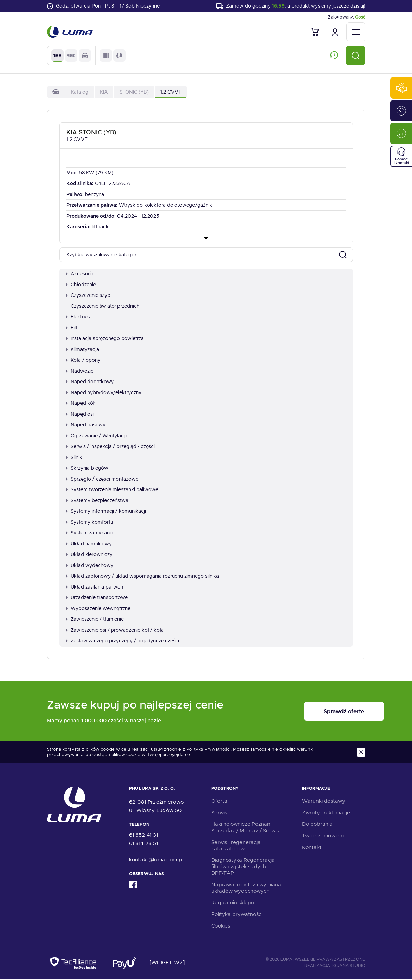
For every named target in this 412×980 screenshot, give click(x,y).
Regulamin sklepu (233, 904)
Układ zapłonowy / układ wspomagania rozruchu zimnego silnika (142, 577)
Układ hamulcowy (89, 544)
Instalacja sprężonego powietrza (105, 339)
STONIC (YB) (134, 93)
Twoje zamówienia (324, 837)
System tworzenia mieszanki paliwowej (113, 491)
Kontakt (312, 848)
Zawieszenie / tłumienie (95, 620)
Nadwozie (80, 372)
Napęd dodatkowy (90, 383)
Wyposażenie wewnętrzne (98, 609)
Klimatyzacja (83, 350)
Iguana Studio (349, 966)
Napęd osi (80, 415)
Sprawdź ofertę (323, 712)
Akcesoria (80, 275)
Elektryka (79, 318)
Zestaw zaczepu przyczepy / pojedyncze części (123, 642)
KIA (104, 93)
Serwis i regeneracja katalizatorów (236, 846)
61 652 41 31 (144, 836)
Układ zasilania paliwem (95, 588)
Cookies (221, 927)
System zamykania (90, 534)
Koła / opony (83, 361)
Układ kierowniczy (89, 555)
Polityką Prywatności (208, 750)
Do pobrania (317, 825)
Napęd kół (80, 404)
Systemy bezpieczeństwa (97, 501)
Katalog (80, 93)
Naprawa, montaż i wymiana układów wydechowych (246, 889)
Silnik (74, 458)
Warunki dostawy (324, 802)
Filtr (73, 328)
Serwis (219, 813)
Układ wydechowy (90, 566)
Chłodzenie (81, 285)
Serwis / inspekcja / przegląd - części (110, 447)
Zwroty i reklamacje (326, 813)
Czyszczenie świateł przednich (103, 307)
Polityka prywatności (237, 915)
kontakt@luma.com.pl (156, 861)
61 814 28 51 (144, 844)
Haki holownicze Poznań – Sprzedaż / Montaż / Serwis (245, 828)
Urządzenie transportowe (97, 598)
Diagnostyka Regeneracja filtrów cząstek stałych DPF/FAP (243, 868)
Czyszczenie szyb (88, 296)
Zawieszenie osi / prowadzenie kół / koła (115, 631)
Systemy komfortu (90, 523)
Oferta (219, 802)
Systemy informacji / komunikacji (106, 512)
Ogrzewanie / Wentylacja (97, 436)
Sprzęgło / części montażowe (102, 480)
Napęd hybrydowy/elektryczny (104, 393)
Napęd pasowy (86, 426)
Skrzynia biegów (87, 469)
